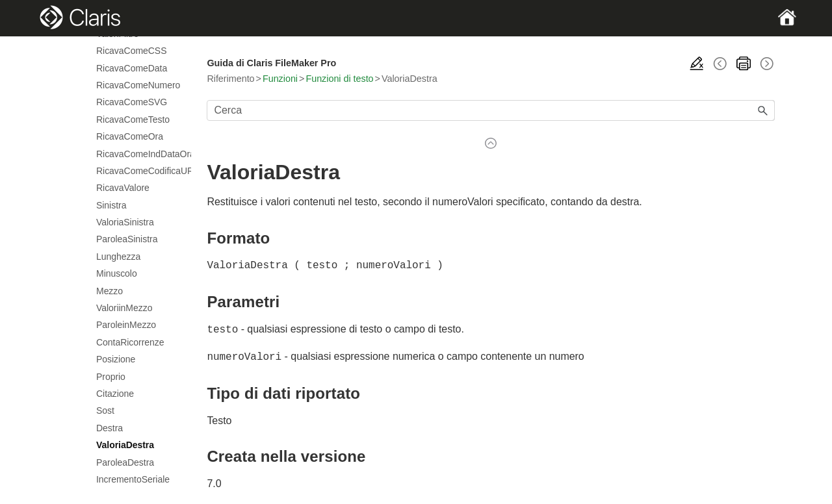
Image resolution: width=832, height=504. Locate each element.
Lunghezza (118, 257)
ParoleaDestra (125, 462)
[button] (763, 110)
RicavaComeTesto (133, 120)
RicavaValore (123, 188)
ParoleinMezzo (126, 325)
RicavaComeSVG (132, 102)
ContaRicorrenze (130, 342)
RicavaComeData (132, 68)
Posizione (116, 359)
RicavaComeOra (130, 136)
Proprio (111, 377)
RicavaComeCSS (131, 51)
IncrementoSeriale (133, 479)
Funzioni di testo (339, 79)
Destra (110, 428)
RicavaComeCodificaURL (137, 171)
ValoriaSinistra (125, 222)
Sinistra (111, 205)
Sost (105, 410)
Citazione (115, 394)
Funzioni (280, 79)
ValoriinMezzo (124, 308)
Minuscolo (117, 273)
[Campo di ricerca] (491, 110)
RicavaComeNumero (137, 85)
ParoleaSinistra (127, 239)
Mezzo (110, 291)
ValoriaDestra (125, 445)
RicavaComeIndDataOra (137, 154)
